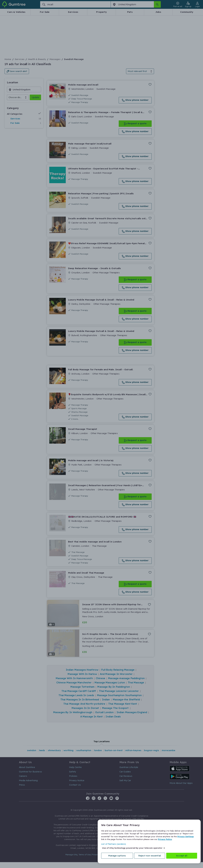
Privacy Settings (186, 836)
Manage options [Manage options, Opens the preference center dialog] (117, 856)
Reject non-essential (150, 856)
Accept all (182, 856)
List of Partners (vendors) (114, 844)
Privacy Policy (165, 839)
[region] (149, 841)
